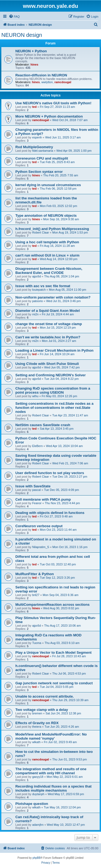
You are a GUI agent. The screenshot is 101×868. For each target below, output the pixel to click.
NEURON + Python (31, 51)
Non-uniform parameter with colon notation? (53, 297)
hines (34, 64)
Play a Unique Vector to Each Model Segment (53, 652)
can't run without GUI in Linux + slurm (47, 255)
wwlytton (47, 82)
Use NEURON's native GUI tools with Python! (53, 103)
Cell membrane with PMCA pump (43, 499)
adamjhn (38, 825)
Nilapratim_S (41, 547)
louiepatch (39, 290)
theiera (37, 727)
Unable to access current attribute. (45, 696)
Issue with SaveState (33, 486)
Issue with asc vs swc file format (43, 286)
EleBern (37, 446)
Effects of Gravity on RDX (37, 723)
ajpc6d (36, 276)
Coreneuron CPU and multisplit (42, 158)
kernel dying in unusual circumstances (48, 185)
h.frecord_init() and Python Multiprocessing (52, 229)
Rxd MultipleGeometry (34, 147)
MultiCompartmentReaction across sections (53, 605)
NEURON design (22, 35)
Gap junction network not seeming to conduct (54, 683)
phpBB (37, 858)
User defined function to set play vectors (50, 473)
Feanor (37, 503)
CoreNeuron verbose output (39, 526)
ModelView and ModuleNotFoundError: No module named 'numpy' (51, 736)
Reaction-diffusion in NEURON (41, 75)
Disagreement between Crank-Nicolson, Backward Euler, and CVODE (49, 271)
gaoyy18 (38, 777)
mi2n (35, 314)
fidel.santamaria (43, 151)
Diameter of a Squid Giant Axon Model (48, 311)
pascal (36, 490)
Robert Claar (40, 232)
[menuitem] (14, 17)
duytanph (38, 794)
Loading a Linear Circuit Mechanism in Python (54, 350)
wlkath (36, 742)
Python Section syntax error (39, 172)
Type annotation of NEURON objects (46, 216)
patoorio (37, 301)
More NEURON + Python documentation (49, 116)
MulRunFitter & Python (35, 574)
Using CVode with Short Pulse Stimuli (47, 364)
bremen (37, 713)
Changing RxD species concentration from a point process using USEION (53, 390)
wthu (35, 396)
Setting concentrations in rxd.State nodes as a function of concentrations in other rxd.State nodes (54, 408)
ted (34, 107)
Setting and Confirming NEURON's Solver (50, 375)
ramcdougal (63, 82)
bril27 (36, 595)
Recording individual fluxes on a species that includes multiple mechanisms (53, 788)
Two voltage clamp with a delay (42, 710)
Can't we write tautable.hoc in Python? (48, 337)
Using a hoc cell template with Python (47, 242)
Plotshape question (32, 804)
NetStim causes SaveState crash (43, 425)
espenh (37, 137)
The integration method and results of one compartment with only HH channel (51, 771)
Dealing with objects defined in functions (50, 513)
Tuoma (37, 643)
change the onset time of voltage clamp (49, 324)
